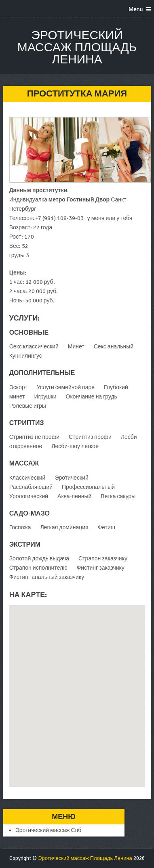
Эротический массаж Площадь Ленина (77, 47)
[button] (77, 689)
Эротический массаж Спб (49, 830)
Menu (136, 9)
